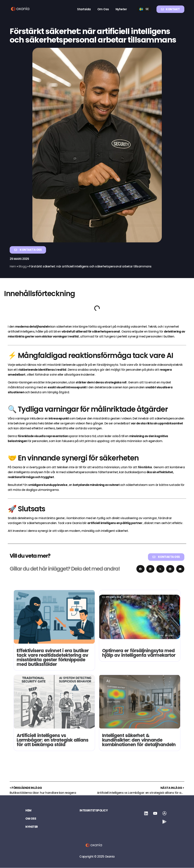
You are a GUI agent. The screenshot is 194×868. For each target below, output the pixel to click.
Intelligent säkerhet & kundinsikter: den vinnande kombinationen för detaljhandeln (139, 740)
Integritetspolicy (94, 811)
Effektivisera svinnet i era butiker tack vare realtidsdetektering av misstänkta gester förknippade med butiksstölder (53, 657)
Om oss (103, 9)
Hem (13, 266)
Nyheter (121, 9)
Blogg (23, 266)
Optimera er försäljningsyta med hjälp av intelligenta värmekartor (139, 653)
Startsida (84, 9)
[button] (140, 569)
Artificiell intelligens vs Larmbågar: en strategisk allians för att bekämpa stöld (52, 740)
